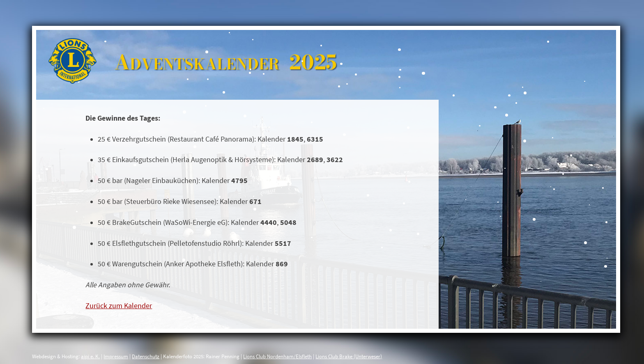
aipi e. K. (90, 356)
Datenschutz (146, 356)
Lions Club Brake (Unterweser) (349, 356)
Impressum (116, 356)
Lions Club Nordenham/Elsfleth (277, 356)
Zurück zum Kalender (119, 306)
